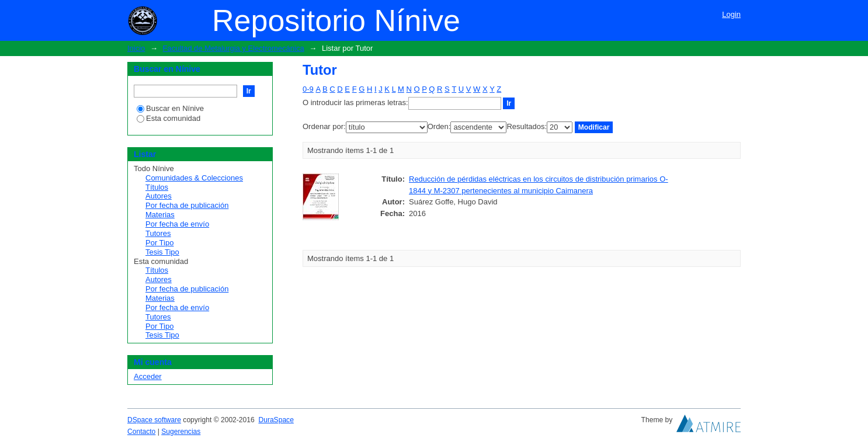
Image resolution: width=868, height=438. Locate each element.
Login (731, 14)
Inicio (136, 48)
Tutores (158, 233)
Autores (159, 196)
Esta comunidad (169, 118)
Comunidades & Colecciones (194, 178)
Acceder (148, 376)
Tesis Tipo (162, 252)
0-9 (308, 89)
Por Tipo (159, 243)
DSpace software (154, 420)
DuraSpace (276, 420)
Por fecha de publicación (187, 205)
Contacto (141, 432)
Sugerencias (181, 432)
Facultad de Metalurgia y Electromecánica (234, 48)
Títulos (157, 187)
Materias (160, 215)
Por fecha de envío (177, 224)
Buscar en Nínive (170, 108)
